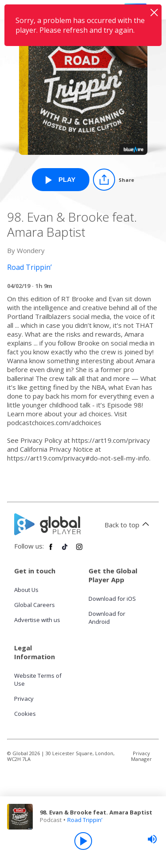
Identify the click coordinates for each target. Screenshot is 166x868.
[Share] (114, 180)
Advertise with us (37, 620)
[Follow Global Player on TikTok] (65, 550)
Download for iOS (112, 599)
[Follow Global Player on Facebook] (51, 550)
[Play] (83, 841)
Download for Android (107, 618)
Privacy (24, 699)
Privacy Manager (141, 756)
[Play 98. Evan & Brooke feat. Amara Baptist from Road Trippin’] (61, 180)
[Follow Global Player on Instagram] (79, 550)
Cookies (25, 714)
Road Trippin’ (85, 820)
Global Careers (35, 605)
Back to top (128, 525)
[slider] (152, 839)
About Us (26, 590)
